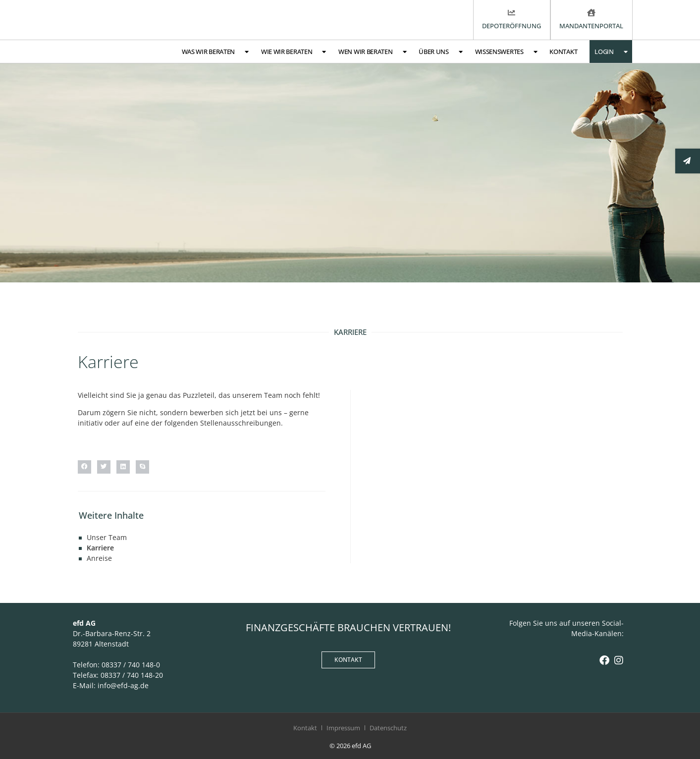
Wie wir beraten (294, 52)
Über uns (440, 52)
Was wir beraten (215, 52)
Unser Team (107, 537)
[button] (84, 467)
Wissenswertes (506, 52)
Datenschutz (388, 728)
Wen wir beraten (372, 52)
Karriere (100, 548)
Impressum (343, 728)
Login (611, 52)
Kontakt (563, 52)
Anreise (99, 558)
